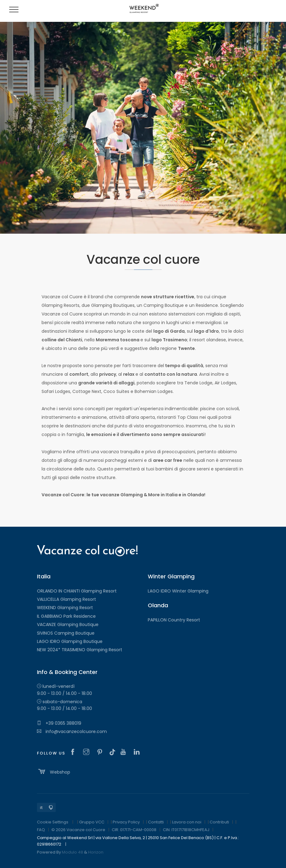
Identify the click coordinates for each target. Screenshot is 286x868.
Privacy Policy (126, 822)
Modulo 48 (73, 852)
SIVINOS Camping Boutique (66, 633)
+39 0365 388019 (59, 723)
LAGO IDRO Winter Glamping (178, 591)
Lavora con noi (187, 822)
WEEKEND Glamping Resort (65, 608)
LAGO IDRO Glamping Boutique (70, 641)
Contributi (219, 822)
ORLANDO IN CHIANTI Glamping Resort (77, 591)
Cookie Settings (53, 822)
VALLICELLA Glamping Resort (66, 599)
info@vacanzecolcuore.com (72, 731)
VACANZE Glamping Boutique (68, 624)
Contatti (156, 822)
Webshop (54, 771)
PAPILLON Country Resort (174, 620)
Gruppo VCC (92, 822)
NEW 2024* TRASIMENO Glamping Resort (80, 650)
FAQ (41, 830)
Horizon (96, 852)
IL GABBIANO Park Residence (66, 616)
